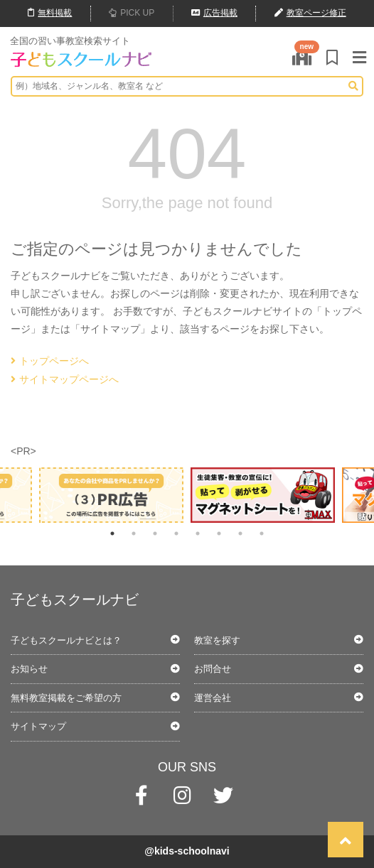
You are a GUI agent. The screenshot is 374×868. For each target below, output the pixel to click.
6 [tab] (219, 533)
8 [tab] (262, 533)
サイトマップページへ (65, 379)
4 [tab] (176, 533)
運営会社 (213, 698)
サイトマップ (38, 726)
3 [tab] (155, 533)
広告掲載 (214, 13)
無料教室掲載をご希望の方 (66, 698)
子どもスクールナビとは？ (66, 640)
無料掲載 (50, 13)
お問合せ (213, 669)
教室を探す (217, 640)
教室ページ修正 (310, 13)
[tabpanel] (263, 495)
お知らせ (29, 669)
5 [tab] (198, 533)
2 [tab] (134, 533)
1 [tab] (112, 533)
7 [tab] (240, 533)
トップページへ (50, 361)
